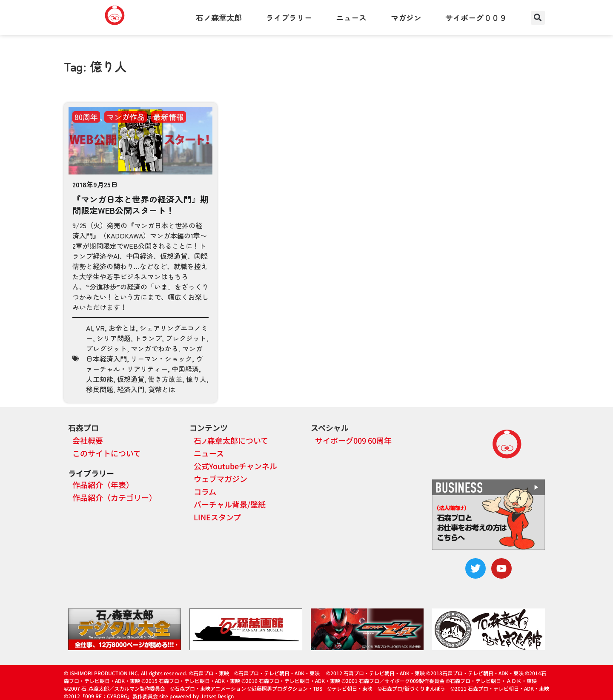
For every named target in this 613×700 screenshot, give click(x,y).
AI (89, 328)
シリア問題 (114, 338)
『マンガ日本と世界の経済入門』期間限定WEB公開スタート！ (140, 205)
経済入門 (131, 389)
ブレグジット (106, 348)
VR (100, 328)
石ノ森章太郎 (219, 17)
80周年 (86, 117)
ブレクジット (186, 338)
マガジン (406, 17)
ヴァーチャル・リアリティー (144, 364)
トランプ (148, 338)
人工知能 (100, 379)
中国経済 (185, 369)
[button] (538, 18)
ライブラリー (289, 17)
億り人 (196, 379)
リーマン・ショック (161, 359)
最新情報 (169, 117)
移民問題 (100, 389)
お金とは (122, 328)
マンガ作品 (126, 117)
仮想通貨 (131, 379)
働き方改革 (165, 379)
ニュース (351, 17)
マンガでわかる (155, 348)
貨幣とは (162, 389)
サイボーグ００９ (476, 17)
